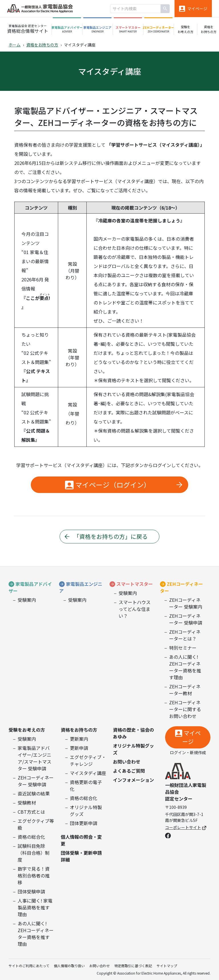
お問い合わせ (127, 762)
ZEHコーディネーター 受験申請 (186, 619)
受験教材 (27, 803)
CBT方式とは (31, 812)
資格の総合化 (31, 837)
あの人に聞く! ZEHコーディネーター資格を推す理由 (185, 667)
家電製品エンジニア (81, 587)
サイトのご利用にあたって (29, 966)
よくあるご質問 (129, 771)
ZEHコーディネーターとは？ (185, 635)
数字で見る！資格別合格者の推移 (34, 875)
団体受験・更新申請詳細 (81, 856)
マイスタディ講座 (88, 773)
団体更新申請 (84, 823)
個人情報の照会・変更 (81, 840)
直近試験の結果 (34, 793)
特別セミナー (183, 648)
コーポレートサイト (186, 827)
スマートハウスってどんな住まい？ (135, 609)
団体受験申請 (31, 891)
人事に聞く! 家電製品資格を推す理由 (35, 907)
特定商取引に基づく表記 (133, 966)
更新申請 (79, 748)
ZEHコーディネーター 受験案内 (186, 603)
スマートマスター (135, 584)
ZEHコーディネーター (182, 587)
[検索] (165, 9)
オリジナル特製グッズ (86, 811)
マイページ (191, 737)
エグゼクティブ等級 (36, 824)
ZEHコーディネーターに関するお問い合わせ (185, 709)
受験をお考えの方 (27, 730)
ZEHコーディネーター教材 (185, 690)
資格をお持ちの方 (42, 45)
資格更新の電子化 (86, 785)
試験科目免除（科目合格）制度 (34, 853)
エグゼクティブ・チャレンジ (88, 760)
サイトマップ (167, 966)
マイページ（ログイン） (113, 485)
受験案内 (27, 600)
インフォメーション (133, 780)
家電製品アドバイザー (30, 587)
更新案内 (79, 739)
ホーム (15, 45)
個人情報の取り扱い (69, 966)
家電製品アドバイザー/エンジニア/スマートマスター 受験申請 (35, 758)
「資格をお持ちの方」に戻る (111, 536)
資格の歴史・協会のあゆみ (133, 733)
